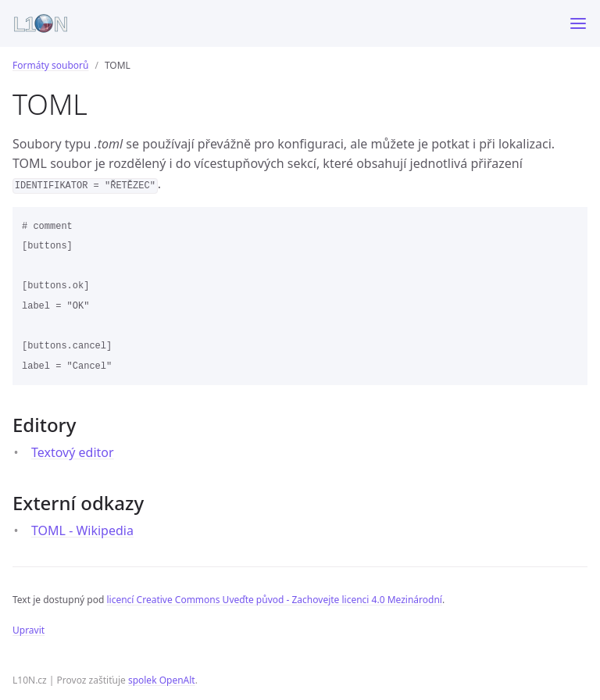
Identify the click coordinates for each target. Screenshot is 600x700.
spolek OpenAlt (162, 680)
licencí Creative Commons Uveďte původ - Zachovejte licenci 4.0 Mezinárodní (274, 600)
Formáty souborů (50, 65)
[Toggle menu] (578, 23)
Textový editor (73, 452)
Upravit (29, 630)
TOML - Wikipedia (82, 530)
